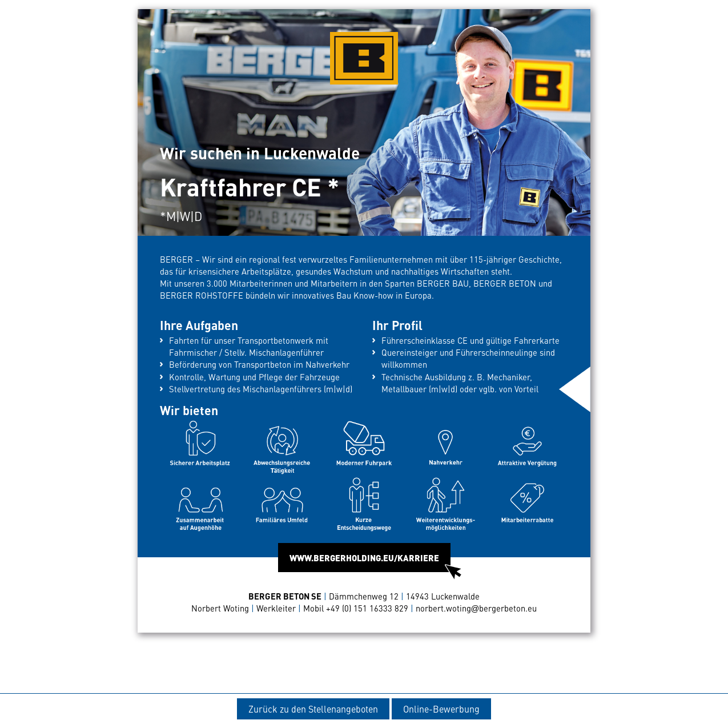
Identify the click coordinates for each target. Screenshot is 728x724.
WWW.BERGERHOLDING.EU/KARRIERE (370, 562)
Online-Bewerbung (441, 709)
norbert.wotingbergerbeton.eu (476, 608)
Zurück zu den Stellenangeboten (313, 709)
